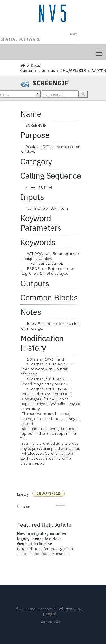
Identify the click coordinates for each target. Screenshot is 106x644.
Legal (51, 614)
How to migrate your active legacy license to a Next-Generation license (42, 539)
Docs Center (30, 68)
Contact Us (50, 622)
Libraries (47, 71)
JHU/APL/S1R (73, 71)
